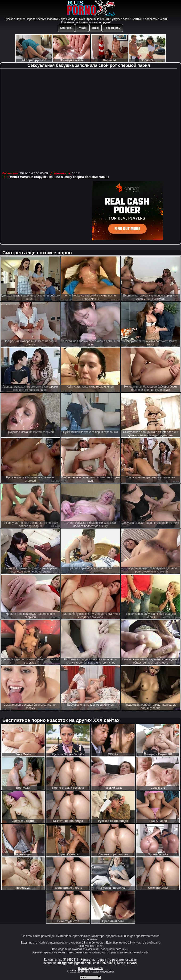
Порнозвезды (112, 28)
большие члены (97, 177)
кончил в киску (61, 177)
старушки (41, 177)
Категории (66, 28)
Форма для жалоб (91, 968)
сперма (78, 177)
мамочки (27, 177)
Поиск (95, 28)
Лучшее (82, 28)
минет (14, 177)
